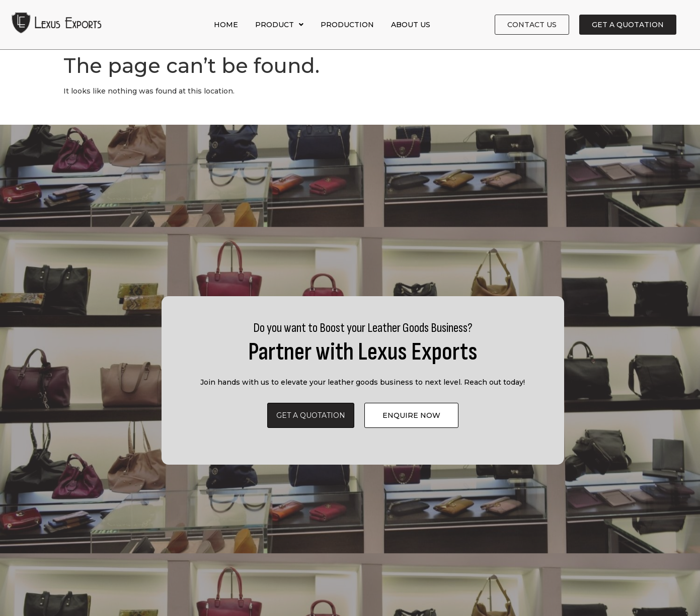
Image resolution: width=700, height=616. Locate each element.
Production (347, 25)
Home (226, 25)
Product (279, 25)
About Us (411, 25)
